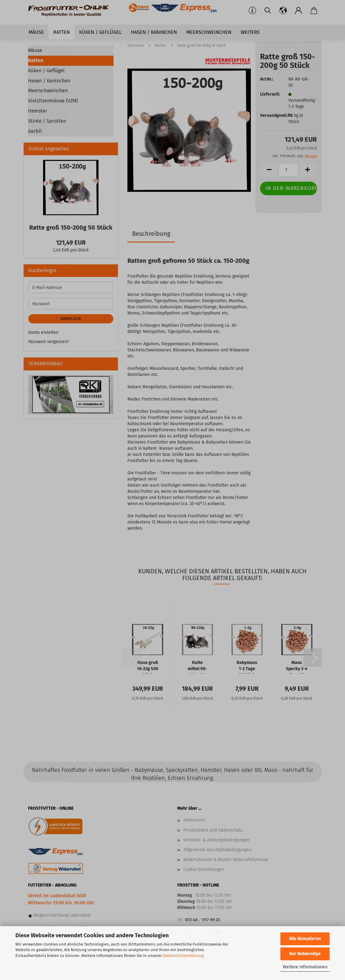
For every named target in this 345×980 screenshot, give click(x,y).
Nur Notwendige (305, 954)
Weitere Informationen (305, 967)
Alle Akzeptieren (305, 939)
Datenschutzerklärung (183, 956)
